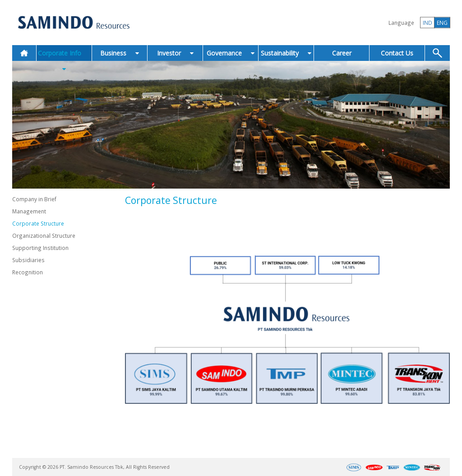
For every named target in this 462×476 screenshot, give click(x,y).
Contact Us (397, 53)
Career (342, 53)
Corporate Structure (38, 223)
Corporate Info (64, 60)
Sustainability (286, 53)
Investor (175, 53)
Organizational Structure (44, 236)
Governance (231, 53)
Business (120, 53)
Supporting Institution (40, 248)
